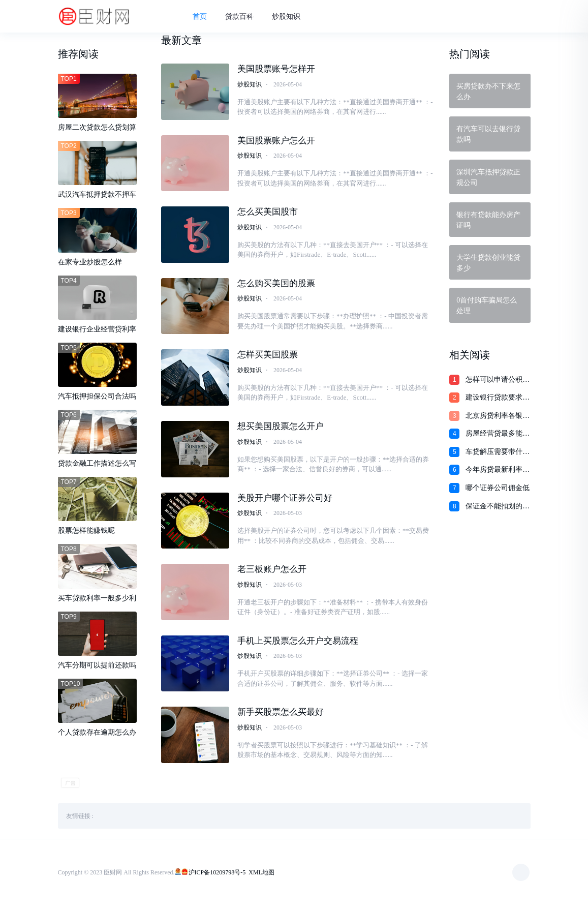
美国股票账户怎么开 (276, 143)
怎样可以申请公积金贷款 (498, 380)
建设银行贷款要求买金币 (498, 398)
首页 (205, 17)
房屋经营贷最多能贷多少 (498, 434)
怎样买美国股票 (268, 358)
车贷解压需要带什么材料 (498, 452)
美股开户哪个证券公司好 (285, 502)
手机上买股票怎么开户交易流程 (298, 646)
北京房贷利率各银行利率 (498, 416)
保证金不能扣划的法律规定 (498, 507)
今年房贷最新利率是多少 (498, 470)
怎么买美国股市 (268, 214)
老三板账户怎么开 (272, 574)
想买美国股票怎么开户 (281, 430)
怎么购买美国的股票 (276, 286)
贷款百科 (244, 17)
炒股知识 (291, 17)
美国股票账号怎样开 (276, 70)
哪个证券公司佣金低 (498, 488)
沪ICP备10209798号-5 (217, 878)
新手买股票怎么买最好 (281, 718)
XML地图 (261, 878)
